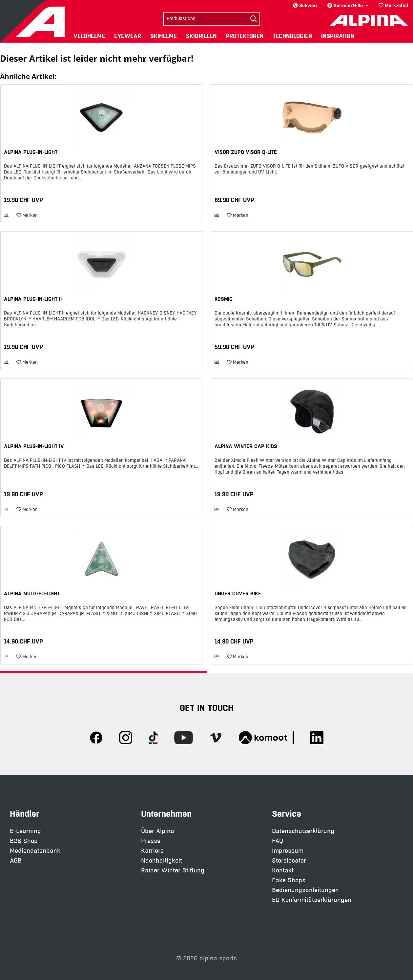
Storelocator (289, 860)
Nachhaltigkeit (162, 860)
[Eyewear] (128, 36)
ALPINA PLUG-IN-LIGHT (31, 152)
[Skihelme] (164, 36)
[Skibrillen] (201, 36)
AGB (16, 860)
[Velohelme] (89, 36)
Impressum (288, 851)
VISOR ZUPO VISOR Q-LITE (246, 152)
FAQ (278, 841)
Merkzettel (393, 5)
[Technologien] (292, 36)
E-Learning (25, 831)
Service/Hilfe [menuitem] (346, 5)
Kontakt (283, 870)
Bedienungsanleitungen (305, 890)
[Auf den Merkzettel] (27, 215)
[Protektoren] (245, 36)
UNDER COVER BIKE (238, 593)
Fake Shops (289, 880)
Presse (151, 841)
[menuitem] (393, 5)
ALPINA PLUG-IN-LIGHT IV (34, 446)
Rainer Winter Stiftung (173, 870)
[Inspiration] (338, 36)
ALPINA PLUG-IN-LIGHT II (33, 299)
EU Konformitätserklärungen (312, 900)
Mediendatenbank (35, 851)
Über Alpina (158, 831)
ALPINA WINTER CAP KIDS (246, 446)
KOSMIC (224, 299)
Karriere (152, 851)
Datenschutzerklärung (303, 831)
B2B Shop (24, 841)
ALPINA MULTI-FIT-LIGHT (32, 593)
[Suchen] (254, 19)
